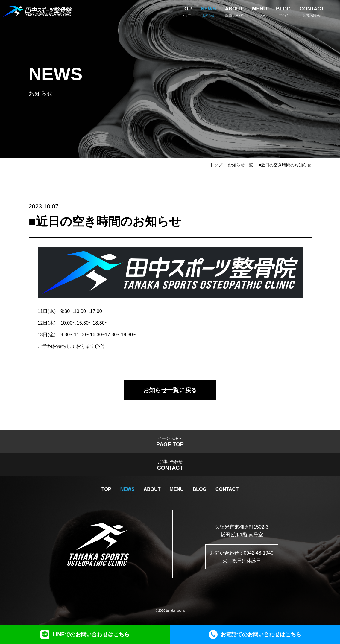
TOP (106, 490)
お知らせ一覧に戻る (170, 390)
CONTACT (227, 490)
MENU (177, 490)
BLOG (200, 490)
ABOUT (152, 490)
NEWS (127, 490)
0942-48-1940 (259, 553)
